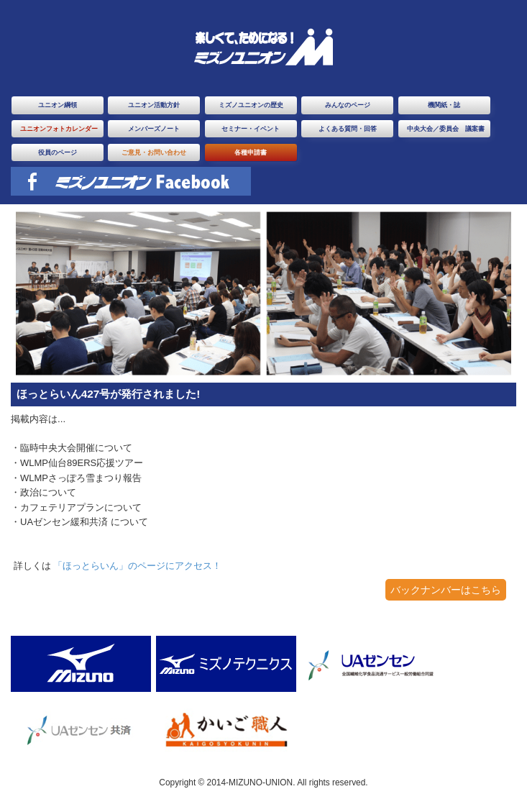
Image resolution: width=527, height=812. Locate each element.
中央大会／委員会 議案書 (446, 129)
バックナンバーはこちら (446, 590)
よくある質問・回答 (348, 129)
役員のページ (58, 152)
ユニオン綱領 (58, 105)
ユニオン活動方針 (154, 105)
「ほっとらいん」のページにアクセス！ (137, 566)
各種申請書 (251, 152)
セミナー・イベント (251, 129)
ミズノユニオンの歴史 (251, 105)
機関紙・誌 (444, 105)
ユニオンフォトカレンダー (59, 129)
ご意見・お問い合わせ (154, 152)
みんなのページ (348, 105)
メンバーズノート (154, 129)
